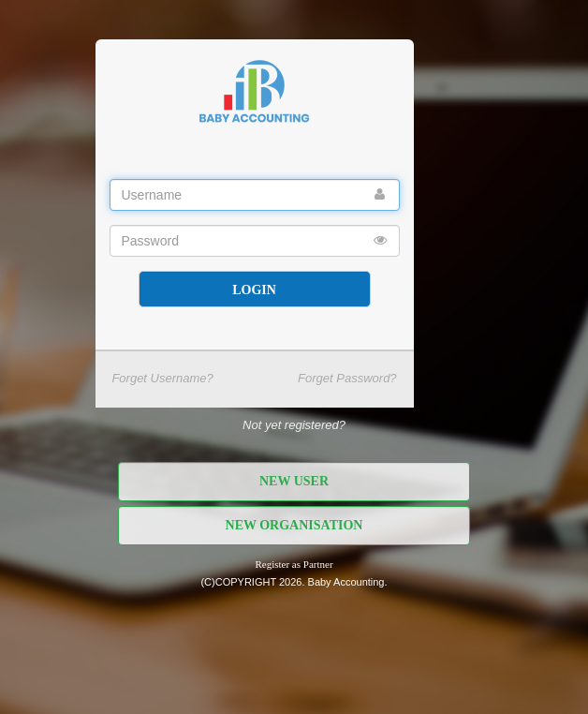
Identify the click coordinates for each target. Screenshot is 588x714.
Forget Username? (162, 378)
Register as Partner (294, 564)
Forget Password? (347, 378)
